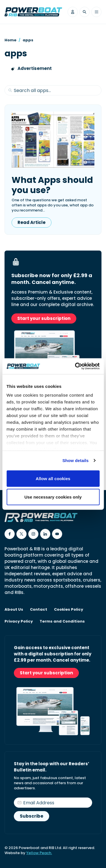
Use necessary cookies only (53, 497)
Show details (76, 460)
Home (10, 40)
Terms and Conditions (62, 621)
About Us (14, 610)
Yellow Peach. (39, 853)
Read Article (32, 222)
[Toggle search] (85, 12)
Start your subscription (44, 318)
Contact (39, 610)
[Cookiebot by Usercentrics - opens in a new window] (75, 366)
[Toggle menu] (96, 12)
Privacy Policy (19, 621)
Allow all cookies (53, 478)
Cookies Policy (69, 610)
